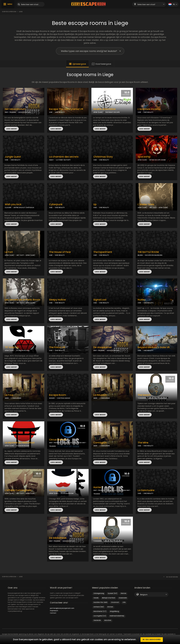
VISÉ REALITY (60, 112)
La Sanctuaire (146, 490)
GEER (7, 398)
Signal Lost (100, 300)
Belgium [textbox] (144, 595)
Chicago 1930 (57, 490)
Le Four (9, 395)
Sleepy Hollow (57, 300)
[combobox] (149, 4)
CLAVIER (8, 207)
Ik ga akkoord (152, 640)
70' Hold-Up (12, 347)
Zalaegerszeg (99, 593)
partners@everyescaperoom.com (62, 608)
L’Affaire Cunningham (18, 490)
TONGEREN (142, 398)
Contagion (100, 443)
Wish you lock (13, 204)
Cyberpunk (56, 204)
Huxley (142, 300)
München (108, 620)
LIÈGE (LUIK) (98, 112)
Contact (53, 613)
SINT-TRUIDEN (10, 112)
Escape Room (58, 395)
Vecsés (96, 598)
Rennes (123, 593)
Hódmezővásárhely (117, 616)
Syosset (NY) (112, 593)
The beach (144, 395)
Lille (124, 602)
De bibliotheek (58, 538)
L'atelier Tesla (146, 204)
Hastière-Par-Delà (100, 602)
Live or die (99, 538)
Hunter (97, 487)
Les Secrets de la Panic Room (22, 300)
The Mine (143, 443)
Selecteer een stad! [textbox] (146, 4)
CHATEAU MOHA (64, 398)
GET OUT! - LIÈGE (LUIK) (159, 207)
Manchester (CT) (100, 611)
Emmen (110, 607)
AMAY (51, 160)
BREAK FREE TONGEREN (158, 398)
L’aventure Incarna (149, 109)
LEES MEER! (12, 129)
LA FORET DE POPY (63, 160)
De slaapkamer (103, 347)
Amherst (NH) (99, 607)
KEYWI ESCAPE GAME (157, 160)
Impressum (54, 611)
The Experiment (103, 252)
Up (95, 204)
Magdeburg (114, 611)
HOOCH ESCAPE (25, 112)
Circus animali (58, 440)
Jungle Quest (13, 157)
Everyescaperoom (9, 12)
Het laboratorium (15, 109)
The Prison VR (57, 347)
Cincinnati (115, 602)
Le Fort (9, 252)
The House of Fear (60, 252)
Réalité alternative (104, 109)
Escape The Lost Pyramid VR (66, 109)
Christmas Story (103, 157)
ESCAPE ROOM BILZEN (154, 255)
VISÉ (51, 112)
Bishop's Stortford (109, 598)
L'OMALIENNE (16, 398)
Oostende (97, 620)
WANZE (52, 398)
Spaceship (144, 157)
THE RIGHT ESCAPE (112, 112)
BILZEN (140, 255)
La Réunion (100, 395)
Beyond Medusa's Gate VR (154, 347)
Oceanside (123, 598)
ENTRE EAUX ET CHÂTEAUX (24, 207)
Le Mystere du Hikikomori (20, 443)
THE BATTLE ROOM (148, 252)
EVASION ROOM (23, 350)
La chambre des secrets (64, 157)
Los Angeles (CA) (100, 616)
